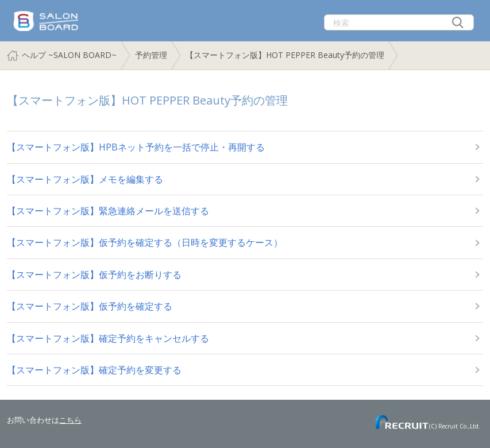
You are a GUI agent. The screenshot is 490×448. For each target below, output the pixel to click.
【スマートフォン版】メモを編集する (85, 179)
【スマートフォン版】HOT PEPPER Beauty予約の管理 (285, 55)
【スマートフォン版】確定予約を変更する (94, 370)
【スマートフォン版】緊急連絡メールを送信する (108, 211)
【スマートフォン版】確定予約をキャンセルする (108, 338)
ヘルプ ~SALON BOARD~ (69, 55)
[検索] (399, 22)
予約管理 (151, 55)
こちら (70, 420)
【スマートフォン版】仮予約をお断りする (94, 275)
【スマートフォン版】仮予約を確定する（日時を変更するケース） (145, 242)
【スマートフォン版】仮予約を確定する (90, 306)
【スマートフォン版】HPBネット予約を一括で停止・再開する (136, 147)
